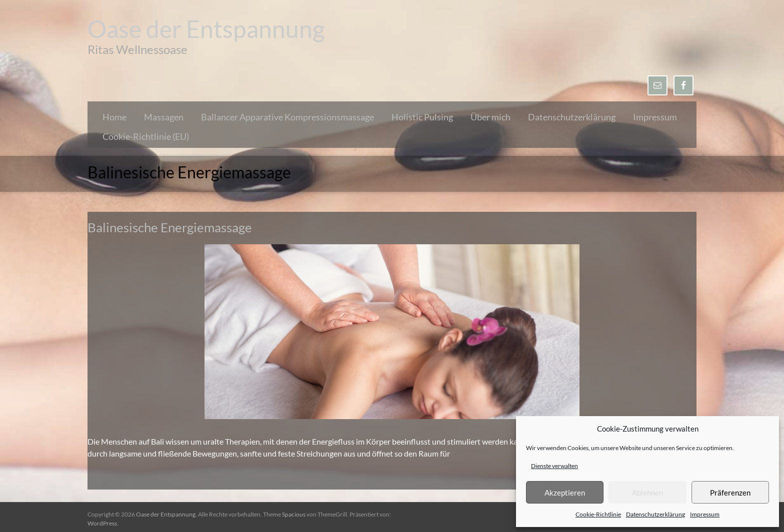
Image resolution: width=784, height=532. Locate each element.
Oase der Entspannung (206, 29)
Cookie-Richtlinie (598, 514)
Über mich (490, 117)
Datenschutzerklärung (655, 514)
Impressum (705, 514)
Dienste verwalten (554, 466)
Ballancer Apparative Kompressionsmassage (287, 117)
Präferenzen (730, 493)
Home (114, 117)
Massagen (164, 117)
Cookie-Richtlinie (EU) (146, 136)
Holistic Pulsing (422, 117)
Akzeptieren (565, 493)
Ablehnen (647, 493)
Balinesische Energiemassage (170, 227)
